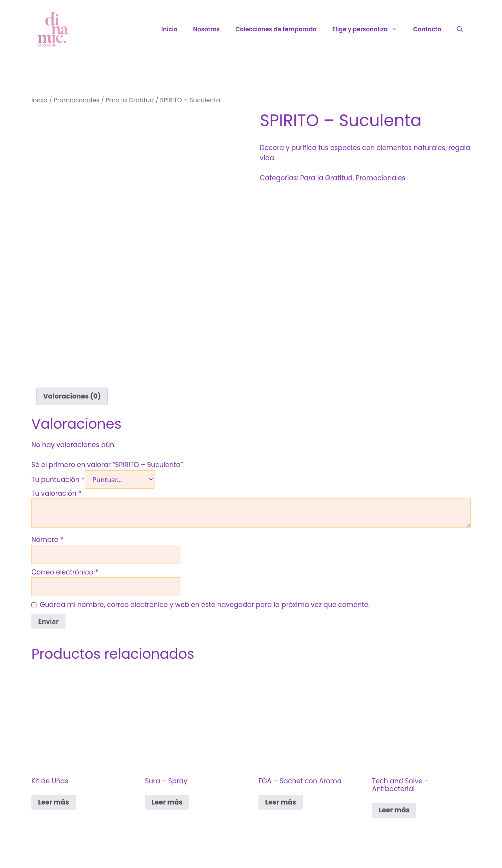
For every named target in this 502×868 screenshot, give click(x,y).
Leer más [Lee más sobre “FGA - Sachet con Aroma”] (281, 802)
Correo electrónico (65, 572)
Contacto (427, 29)
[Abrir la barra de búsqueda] (460, 29)
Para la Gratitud (130, 100)
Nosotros (206, 29)
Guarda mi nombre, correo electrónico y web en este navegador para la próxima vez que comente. (205, 605)
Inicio (169, 29)
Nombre (47, 540)
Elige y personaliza (369, 29)
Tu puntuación (58, 480)
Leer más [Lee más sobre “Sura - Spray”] (167, 802)
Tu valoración (56, 493)
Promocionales (77, 100)
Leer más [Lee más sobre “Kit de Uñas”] (54, 802)
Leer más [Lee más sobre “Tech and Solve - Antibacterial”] (394, 810)
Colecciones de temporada (276, 29)
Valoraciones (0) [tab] (72, 396)
